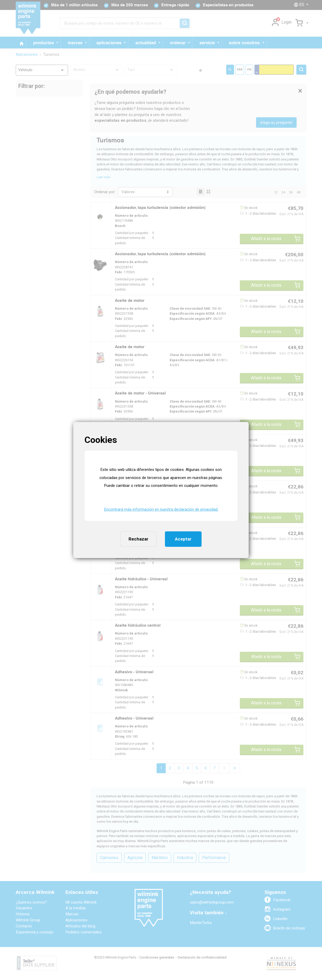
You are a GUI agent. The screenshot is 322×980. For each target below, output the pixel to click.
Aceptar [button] (183, 539)
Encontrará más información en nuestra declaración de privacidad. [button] (161, 509)
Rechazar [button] (138, 539)
